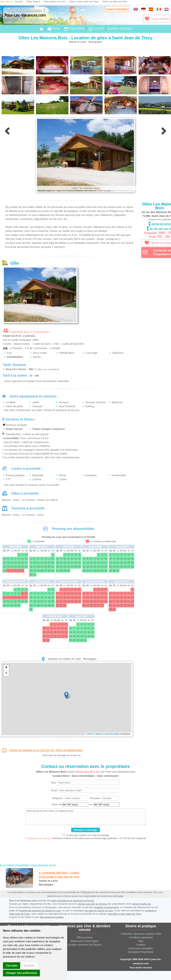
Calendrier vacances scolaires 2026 (141, 934)
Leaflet (89, 734)
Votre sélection (157, 19)
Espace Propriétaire (117, 9)
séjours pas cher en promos (92, 904)
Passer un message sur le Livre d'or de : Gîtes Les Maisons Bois (42, 750)
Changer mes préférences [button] (21, 973)
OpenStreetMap (112, 734)
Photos (54, 29)
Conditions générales (141, 937)
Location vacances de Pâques (85, 945)
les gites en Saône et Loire (99, 911)
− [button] (6, 673)
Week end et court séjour (85, 941)
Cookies (141, 945)
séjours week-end (142, 904)
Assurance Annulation (120, 28)
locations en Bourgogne (106, 907)
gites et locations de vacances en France (73, 901)
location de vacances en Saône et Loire (40, 911)
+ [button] (6, 668)
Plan (141, 941)
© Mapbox (98, 734)
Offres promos (85, 937)
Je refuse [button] (29, 966)
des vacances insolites (52, 917)
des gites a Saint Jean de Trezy (125, 914)
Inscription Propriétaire (141, 952)
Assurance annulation (141, 948)
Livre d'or (96, 29)
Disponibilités (74, 29)
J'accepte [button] (12, 966)
